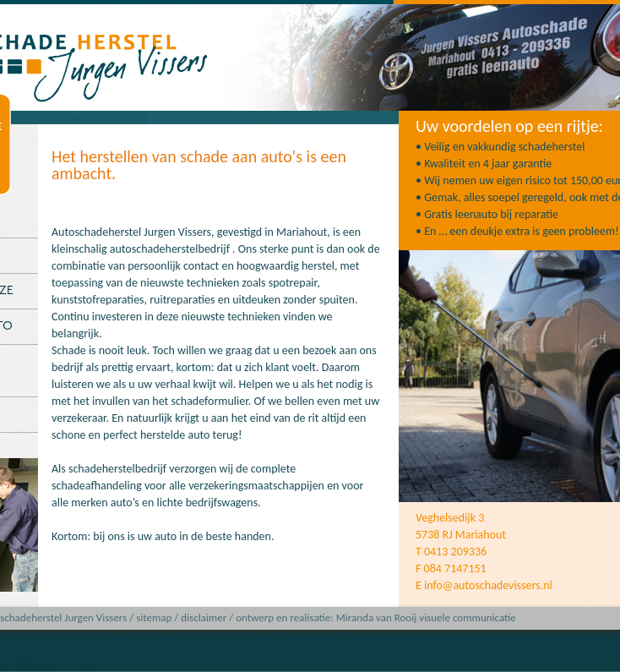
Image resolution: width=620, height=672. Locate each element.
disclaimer (204, 617)
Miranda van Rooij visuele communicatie (426, 617)
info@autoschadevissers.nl (488, 585)
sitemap (154, 617)
